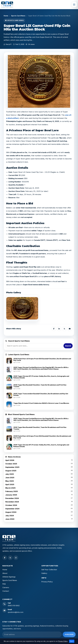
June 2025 (10, 478)
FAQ (4, 584)
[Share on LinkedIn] (59, 329)
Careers (6, 587)
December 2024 (12, 498)
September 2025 (12, 467)
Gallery (44, 573)
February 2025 (12, 491)
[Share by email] (70, 329)
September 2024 (12, 509)
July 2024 (10, 516)
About (5, 573)
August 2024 (11, 512)
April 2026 (10, 460)
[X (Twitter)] (10, 558)
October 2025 (11, 464)
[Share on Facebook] (54, 329)
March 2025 (10, 488)
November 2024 (12, 502)
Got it (72, 641)
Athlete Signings (9, 577)
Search (68, 346)
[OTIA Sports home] (9, 538)
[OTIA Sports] (7, 4)
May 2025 (10, 481)
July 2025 (10, 474)
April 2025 (10, 484)
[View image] (22, 308)
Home (6, 16)
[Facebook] (5, 558)
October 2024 (11, 505)
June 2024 (10, 519)
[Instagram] (16, 558)
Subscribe (69, 634)
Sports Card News (18, 16)
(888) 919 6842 (14, 606)
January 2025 (11, 495)
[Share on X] (64, 329)
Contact (6, 591)
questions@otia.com (16, 612)
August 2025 (11, 471)
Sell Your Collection (49, 570)
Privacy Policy (47, 582)
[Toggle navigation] (74, 4)
